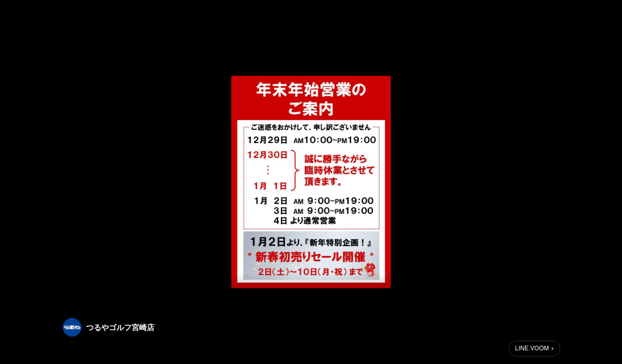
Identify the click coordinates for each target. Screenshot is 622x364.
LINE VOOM (532, 348)
